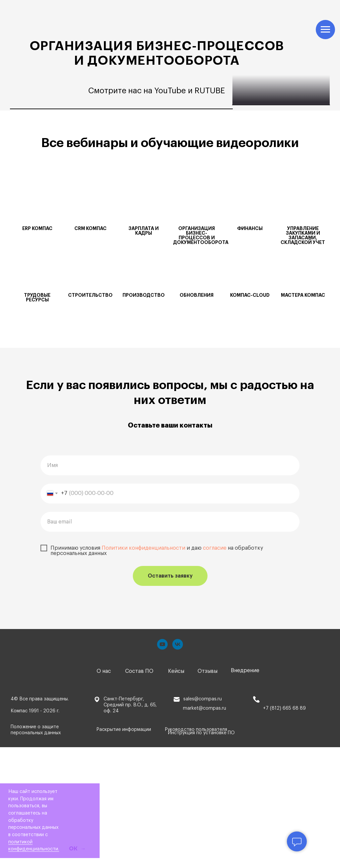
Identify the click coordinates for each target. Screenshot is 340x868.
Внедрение (245, 791)
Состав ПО (139, 792)
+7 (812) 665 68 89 (284, 829)
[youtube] (162, 765)
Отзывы (208, 792)
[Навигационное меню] (325, 30)
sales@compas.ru (203, 820)
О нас (104, 792)
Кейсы (176, 792)
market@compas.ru (205, 829)
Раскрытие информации (124, 851)
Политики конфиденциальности (143, 669)
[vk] (178, 765)
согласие (215, 669)
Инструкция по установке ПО (201, 854)
